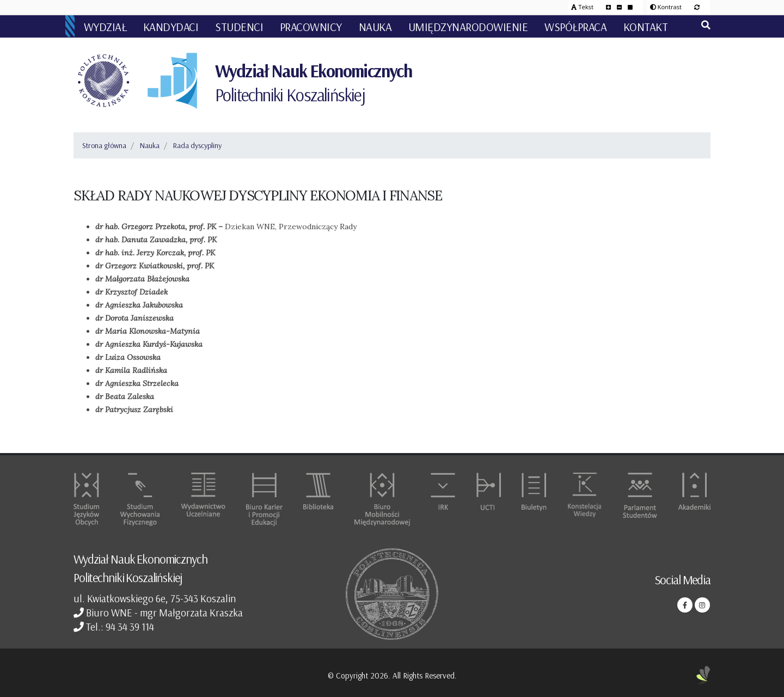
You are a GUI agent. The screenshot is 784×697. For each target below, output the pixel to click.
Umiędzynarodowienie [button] (468, 27)
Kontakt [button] (646, 27)
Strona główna (104, 145)
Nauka (150, 145)
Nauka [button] (375, 27)
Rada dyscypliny (197, 145)
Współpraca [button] (575, 27)
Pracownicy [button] (311, 27)
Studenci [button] (239, 27)
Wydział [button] (105, 27)
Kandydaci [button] (171, 27)
